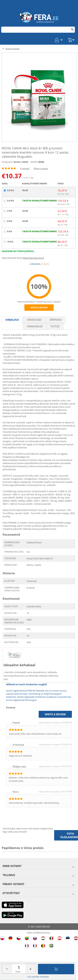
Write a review (41, 168)
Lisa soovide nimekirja (38, 977)
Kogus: (18, 971)
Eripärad (56, 320)
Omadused (34, 320)
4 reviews (25, 168)
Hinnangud (35, 326)
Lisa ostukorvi (56, 969)
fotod (55, 326)
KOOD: (34, 162)
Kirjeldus (12, 320)
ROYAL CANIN (21, 162)
